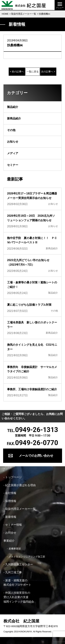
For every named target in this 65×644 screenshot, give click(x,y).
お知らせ (13, 142)
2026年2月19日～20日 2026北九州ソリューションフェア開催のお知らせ (31, 218)
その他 (11, 130)
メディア (13, 153)
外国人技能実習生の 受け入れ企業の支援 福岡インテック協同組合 (19, 597)
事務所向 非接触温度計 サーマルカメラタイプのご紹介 (32, 369)
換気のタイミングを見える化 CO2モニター (32, 347)
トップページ (14, 477)
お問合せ (11, 533)
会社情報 (11, 493)
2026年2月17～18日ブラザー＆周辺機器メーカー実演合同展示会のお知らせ (32, 196)
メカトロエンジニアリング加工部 (27, 557)
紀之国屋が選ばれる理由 (20, 485)
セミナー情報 (14, 525)
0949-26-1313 (37, 430)
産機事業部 (15, 549)
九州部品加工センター (19, 564)
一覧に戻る (33, 72)
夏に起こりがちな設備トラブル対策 (29, 305)
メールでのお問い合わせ (36, 456)
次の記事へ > (48, 72)
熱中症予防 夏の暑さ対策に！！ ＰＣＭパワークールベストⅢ (32, 240)
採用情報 (11, 501)
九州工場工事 (14, 572)
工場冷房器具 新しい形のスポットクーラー (32, 325)
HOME (5, 14)
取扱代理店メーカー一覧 (24, 14)
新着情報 (11, 517)
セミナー (13, 165)
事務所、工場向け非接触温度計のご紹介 (32, 389)
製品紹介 (13, 107)
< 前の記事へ (17, 72)
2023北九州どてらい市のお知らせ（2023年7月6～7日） (28, 262)
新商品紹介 (14, 118)
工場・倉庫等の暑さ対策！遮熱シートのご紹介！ (32, 285)
